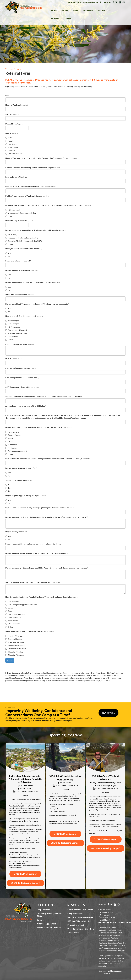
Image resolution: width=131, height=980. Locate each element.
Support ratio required (18, 480)
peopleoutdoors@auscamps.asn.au (116, 922)
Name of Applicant (17, 105)
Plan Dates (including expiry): (21, 368)
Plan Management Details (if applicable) (22, 378)
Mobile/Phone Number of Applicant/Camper (27, 196)
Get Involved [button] (104, 10)
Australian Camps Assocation (80, 917)
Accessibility (73, 933)
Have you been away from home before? (25, 249)
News (75, 10)
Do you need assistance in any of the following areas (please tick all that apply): (39, 427)
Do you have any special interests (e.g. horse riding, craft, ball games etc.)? (37, 553)
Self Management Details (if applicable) (22, 387)
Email (8, 95)
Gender (12, 133)
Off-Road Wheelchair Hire (79, 921)
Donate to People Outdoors (49, 928)
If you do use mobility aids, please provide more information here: (33, 544)
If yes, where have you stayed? (18, 261)
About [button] (65, 10)
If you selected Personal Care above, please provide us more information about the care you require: (48, 459)
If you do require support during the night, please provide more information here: (40, 508)
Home (54, 10)
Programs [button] (88, 10)
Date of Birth (14, 124)
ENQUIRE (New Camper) (25, 874)
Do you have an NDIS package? (22, 270)
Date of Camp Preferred (19, 221)
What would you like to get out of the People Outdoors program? (33, 582)
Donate (55, 19)
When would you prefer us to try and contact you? (30, 631)
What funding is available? (20, 294)
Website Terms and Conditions (81, 929)
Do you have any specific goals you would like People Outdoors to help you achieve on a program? (46, 568)
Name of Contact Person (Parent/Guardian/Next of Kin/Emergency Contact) (41, 158)
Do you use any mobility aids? (21, 532)
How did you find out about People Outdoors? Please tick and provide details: (42, 597)
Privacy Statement (76, 925)
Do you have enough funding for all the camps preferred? (33, 282)
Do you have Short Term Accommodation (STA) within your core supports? (37, 304)
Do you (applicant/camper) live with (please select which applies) (36, 230)
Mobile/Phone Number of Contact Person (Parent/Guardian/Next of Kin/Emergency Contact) (48, 205)
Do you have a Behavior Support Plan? (21, 468)
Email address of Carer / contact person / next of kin (31, 186)
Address (12, 114)
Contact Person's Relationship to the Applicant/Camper (33, 168)
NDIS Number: (15, 359)
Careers (40, 920)
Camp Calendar (43, 910)
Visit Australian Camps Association (83, 2)
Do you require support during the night (26, 496)
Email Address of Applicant (17, 177)
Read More (108, 713)
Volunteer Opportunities (47, 924)
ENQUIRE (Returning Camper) (25, 883)
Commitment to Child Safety (80, 910)
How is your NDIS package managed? (24, 316)
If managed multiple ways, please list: (21, 344)
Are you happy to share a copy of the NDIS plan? (25, 406)
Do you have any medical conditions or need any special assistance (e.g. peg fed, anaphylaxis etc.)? (47, 517)
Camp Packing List (75, 914)
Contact (68, 19)
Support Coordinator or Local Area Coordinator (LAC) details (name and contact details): (44, 396)
